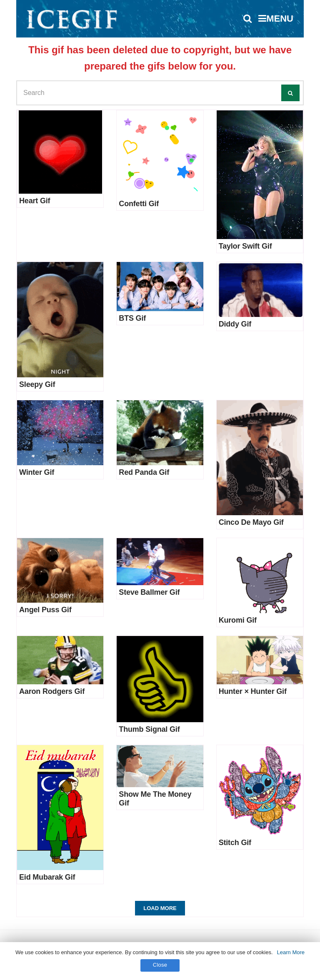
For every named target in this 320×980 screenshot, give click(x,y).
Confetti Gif (139, 204)
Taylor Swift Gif (245, 246)
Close (160, 965)
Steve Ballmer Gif (149, 592)
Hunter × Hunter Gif (253, 691)
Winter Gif (37, 472)
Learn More (291, 952)
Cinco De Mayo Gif (251, 522)
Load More (160, 908)
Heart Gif (35, 201)
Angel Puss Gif (45, 610)
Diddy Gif (235, 324)
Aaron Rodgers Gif (52, 691)
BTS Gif (132, 318)
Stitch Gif (235, 843)
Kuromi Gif (238, 620)
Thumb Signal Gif (149, 729)
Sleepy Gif (37, 384)
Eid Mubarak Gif (47, 877)
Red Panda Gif (144, 472)
